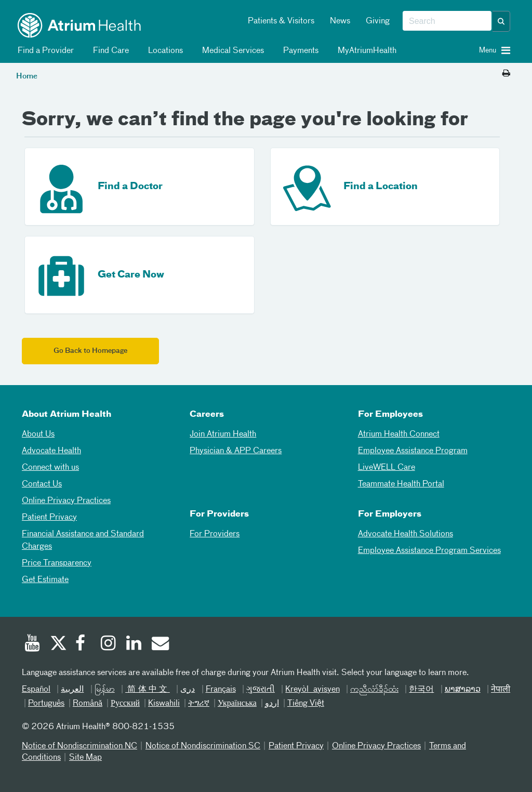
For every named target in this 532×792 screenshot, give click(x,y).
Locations (164, 51)
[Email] (159, 644)
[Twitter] (58, 644)
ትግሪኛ (199, 704)
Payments (299, 51)
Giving (378, 21)
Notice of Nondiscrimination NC (79, 746)
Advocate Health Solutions (405, 534)
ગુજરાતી (261, 690)
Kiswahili (164, 704)
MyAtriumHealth (365, 51)
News (340, 21)
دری (188, 690)
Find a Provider (44, 51)
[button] (501, 21)
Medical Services (231, 51)
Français (221, 690)
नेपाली (501, 690)
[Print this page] (506, 74)
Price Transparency (57, 563)
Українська (237, 704)
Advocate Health (51, 451)
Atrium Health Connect (399, 434)
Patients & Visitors (281, 21)
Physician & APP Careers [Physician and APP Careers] (236, 451)
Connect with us (50, 468)
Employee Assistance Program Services (429, 551)
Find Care (109, 51)
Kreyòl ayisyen (312, 690)
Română (88, 704)
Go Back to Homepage (90, 351)
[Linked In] (134, 644)
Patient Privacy (49, 518)
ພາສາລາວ (463, 690)
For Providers (215, 534)
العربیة (72, 690)
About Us (38, 434)
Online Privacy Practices (66, 501)
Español (36, 690)
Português (46, 704)
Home (27, 76)
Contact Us (42, 484)
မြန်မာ (105, 690)
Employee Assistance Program (413, 451)
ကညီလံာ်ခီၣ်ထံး (374, 690)
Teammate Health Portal (401, 484)
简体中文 (148, 690)
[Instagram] (109, 644)
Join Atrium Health (223, 434)
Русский (125, 704)
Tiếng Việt (306, 704)
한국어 (421, 690)
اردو (272, 704)
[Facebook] (83, 644)
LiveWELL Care (387, 468)
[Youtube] (32, 644)
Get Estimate (45, 580)
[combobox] (447, 21)
